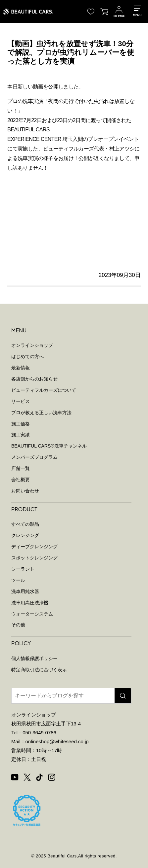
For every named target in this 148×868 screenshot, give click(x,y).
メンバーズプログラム (34, 457)
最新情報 (21, 368)
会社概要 (21, 480)
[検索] (123, 696)
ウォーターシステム (32, 614)
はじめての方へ (27, 356)
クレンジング (25, 535)
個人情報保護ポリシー (34, 658)
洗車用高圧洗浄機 (30, 603)
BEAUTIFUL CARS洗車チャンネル (49, 446)
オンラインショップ (32, 345)
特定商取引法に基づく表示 (39, 670)
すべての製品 (25, 524)
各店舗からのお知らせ (34, 379)
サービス (21, 401)
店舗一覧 (21, 468)
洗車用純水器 (25, 591)
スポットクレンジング (34, 558)
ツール (18, 580)
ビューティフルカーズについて (44, 390)
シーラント (23, 569)
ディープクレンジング (34, 547)
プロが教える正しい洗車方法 (41, 413)
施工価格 (21, 424)
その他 (18, 625)
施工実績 (21, 435)
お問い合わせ (25, 491)
